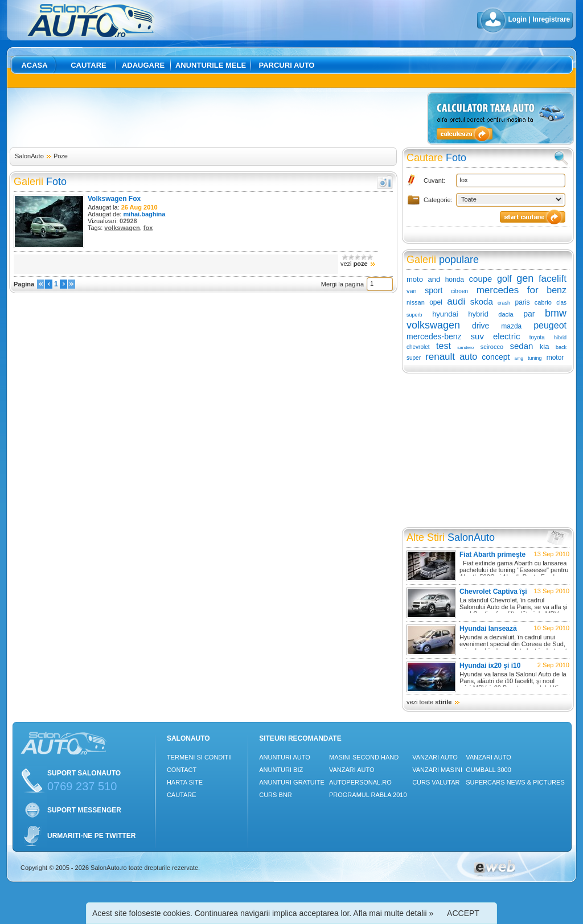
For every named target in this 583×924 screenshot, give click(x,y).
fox (148, 228)
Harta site (185, 782)
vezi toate (433, 702)
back (561, 347)
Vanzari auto (352, 770)
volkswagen (122, 228)
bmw (556, 313)
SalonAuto (29, 156)
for (533, 290)
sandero (465, 348)
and (434, 279)
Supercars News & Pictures (515, 782)
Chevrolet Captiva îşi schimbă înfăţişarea (493, 596)
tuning (535, 358)
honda (455, 280)
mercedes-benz (434, 336)
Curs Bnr (275, 795)
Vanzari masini (437, 770)
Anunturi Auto (285, 757)
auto (468, 357)
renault (440, 357)
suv (477, 336)
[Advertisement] (216, 118)
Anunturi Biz (281, 770)
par (529, 314)
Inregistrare (551, 19)
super (414, 358)
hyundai (445, 314)
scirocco (492, 347)
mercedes (498, 290)
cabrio (543, 302)
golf (504, 279)
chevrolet (418, 347)
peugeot (550, 325)
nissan (416, 302)
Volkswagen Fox (114, 199)
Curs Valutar (436, 782)
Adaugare (143, 65)
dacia (506, 314)
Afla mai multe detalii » (393, 913)
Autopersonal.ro (360, 782)
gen (525, 278)
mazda (511, 326)
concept (496, 357)
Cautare (89, 65)
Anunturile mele (211, 65)
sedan (522, 346)
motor (555, 358)
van (412, 291)
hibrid (560, 338)
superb (414, 315)
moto (415, 279)
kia (545, 346)
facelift (553, 279)
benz (557, 290)
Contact (182, 770)
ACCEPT (463, 913)
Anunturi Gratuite (292, 782)
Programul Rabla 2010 (368, 795)
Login (518, 19)
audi (456, 301)
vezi (358, 264)
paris (522, 302)
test (444, 346)
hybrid (478, 314)
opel (436, 302)
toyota (537, 337)
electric (507, 336)
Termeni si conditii (199, 757)
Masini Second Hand (364, 757)
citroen (459, 291)
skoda (482, 301)
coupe (481, 279)
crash (504, 303)
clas (561, 303)
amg (519, 358)
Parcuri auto (287, 65)
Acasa (34, 65)
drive (481, 326)
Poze (61, 156)
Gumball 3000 (488, 770)
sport (434, 290)
